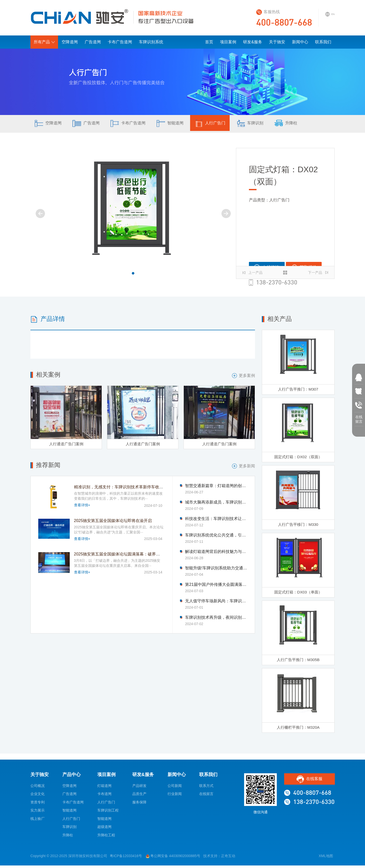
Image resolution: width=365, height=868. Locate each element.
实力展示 (38, 813)
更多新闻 (243, 467)
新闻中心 (300, 42)
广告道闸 (93, 42)
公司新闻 (175, 788)
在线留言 (206, 797)
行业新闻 (175, 797)
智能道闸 (179, 124)
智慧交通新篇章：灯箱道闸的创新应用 (216, 486)
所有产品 (44, 42)
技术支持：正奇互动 (219, 859)
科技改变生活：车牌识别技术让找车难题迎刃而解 (216, 519)
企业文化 (38, 797)
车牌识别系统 (151, 42)
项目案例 (228, 42)
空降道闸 (70, 42)
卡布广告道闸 (120, 42)
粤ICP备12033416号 (126, 859)
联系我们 (323, 42)
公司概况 (38, 788)
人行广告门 (222, 124)
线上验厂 (38, 821)
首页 (209, 42)
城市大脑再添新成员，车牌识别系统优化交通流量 (216, 503)
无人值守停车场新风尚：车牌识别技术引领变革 (216, 602)
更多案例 (243, 376)
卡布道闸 (104, 797)
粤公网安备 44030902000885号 (173, 859)
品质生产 (139, 797)
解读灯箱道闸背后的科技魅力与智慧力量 (216, 552)
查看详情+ (82, 506)
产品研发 (139, 788)
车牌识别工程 (108, 813)
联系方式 (206, 788)
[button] (133, 273)
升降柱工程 (106, 838)
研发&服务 (253, 42)
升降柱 (303, 124)
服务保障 (139, 805)
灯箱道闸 (104, 788)
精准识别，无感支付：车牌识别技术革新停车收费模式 (123, 487)
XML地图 (326, 859)
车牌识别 (264, 124)
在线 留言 (359, 418)
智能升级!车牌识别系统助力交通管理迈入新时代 (216, 569)
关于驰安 (277, 42)
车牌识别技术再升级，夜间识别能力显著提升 (216, 618)
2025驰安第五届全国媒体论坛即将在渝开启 (113, 521)
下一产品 (318, 273)
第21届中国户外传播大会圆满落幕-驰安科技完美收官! (216, 585)
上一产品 (252, 273)
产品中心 (71, 777)
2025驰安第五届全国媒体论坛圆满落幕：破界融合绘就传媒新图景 (133, 554)
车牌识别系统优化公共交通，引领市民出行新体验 (216, 536)
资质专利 (38, 805)
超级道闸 (104, 830)
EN (329, 17)
